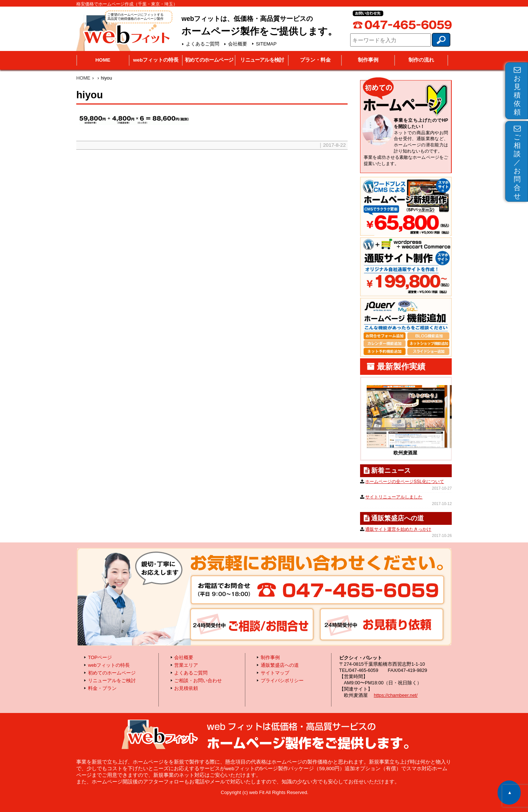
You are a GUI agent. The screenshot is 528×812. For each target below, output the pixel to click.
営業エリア (186, 665)
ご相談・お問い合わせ (198, 681)
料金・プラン (102, 688)
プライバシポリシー (282, 681)
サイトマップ (275, 673)
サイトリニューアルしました (394, 497)
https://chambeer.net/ (396, 695)
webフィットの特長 (156, 60)
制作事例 (368, 60)
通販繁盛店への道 (280, 665)
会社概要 (238, 44)
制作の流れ (421, 60)
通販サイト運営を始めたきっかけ (398, 529)
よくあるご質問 (203, 44)
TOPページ (100, 657)
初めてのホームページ (209, 60)
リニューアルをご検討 (112, 681)
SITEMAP (266, 44)
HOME (103, 60)
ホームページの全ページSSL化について (405, 482)
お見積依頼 (517, 91)
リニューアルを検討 (262, 60)
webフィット (124, 30)
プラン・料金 (315, 60)
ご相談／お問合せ (517, 162)
